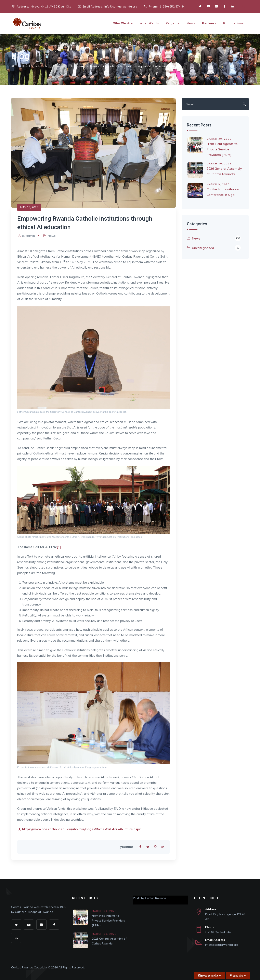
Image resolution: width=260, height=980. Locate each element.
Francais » (238, 975)
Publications (233, 23)
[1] (59, 547)
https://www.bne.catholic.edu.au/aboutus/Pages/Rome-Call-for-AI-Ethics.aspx (81, 829)
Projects (173, 23)
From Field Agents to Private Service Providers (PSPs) (222, 149)
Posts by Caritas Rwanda (149, 898)
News (191, 23)
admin (31, 236)
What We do (149, 23)
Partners (209, 23)
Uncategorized (216, 248)
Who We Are (123, 23)
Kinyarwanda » (209, 975)
